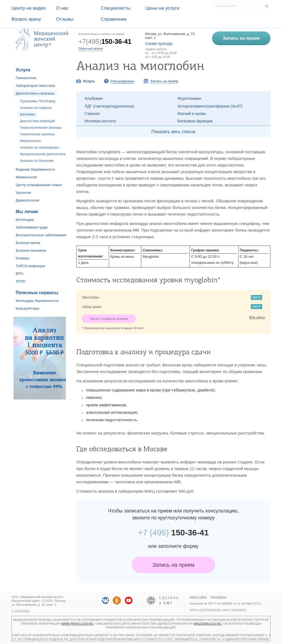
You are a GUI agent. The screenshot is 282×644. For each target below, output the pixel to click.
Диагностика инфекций (37, 121)
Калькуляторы (27, 308)
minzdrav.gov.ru (208, 624)
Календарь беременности (37, 301)
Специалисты (116, 8)
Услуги (23, 70)
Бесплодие (25, 220)
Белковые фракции (195, 121)
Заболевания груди (32, 227)
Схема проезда (159, 44)
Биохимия (27, 114)
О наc (62, 8)
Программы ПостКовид (38, 101)
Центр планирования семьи (39, 185)
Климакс (23, 258)
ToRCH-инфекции (30, 266)
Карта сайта (198, 597)
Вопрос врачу (26, 19)
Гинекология (26, 78)
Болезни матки (28, 243)
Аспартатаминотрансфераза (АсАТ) (210, 106)
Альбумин (94, 98)
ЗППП (21, 281)
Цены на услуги (162, 8)
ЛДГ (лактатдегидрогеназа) (109, 106)
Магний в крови (192, 114)
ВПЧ (19, 274)
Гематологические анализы (41, 128)
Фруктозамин (190, 98)
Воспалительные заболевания (41, 235)
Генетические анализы (37, 134)
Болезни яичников (31, 250)
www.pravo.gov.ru (77, 624)
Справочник (114, 19)
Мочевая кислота (100, 121)
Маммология (26, 177)
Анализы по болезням (37, 161)
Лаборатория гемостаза (35, 86)
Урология (23, 193)
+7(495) (105, 41)
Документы (219, 597)
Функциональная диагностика (43, 154)
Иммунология (30, 141)
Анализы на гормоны (36, 108)
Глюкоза (92, 114)
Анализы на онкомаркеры (40, 147)
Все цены (257, 317)
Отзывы (65, 19)
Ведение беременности (35, 169)
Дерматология (28, 200)
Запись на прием (173, 565)
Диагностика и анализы (35, 93)
